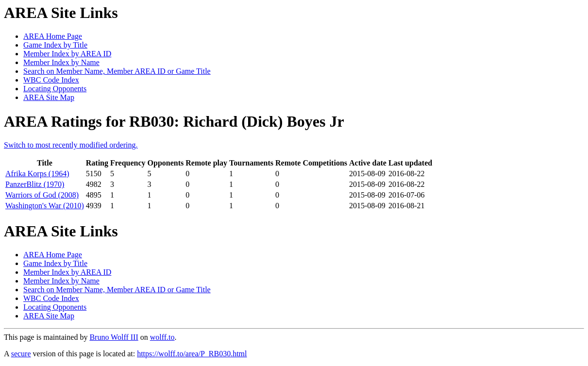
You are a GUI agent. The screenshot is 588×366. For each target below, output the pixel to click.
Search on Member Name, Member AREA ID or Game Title (117, 71)
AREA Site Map (49, 97)
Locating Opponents (55, 89)
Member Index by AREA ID (67, 54)
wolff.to (162, 337)
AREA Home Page (53, 36)
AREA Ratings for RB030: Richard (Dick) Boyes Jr (174, 121)
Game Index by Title (55, 45)
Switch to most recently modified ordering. (71, 145)
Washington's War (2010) (45, 206)
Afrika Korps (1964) (37, 174)
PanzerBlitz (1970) (35, 184)
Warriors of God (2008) (42, 195)
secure (21, 354)
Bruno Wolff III (114, 337)
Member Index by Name (61, 62)
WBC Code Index (51, 80)
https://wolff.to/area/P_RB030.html (192, 354)
